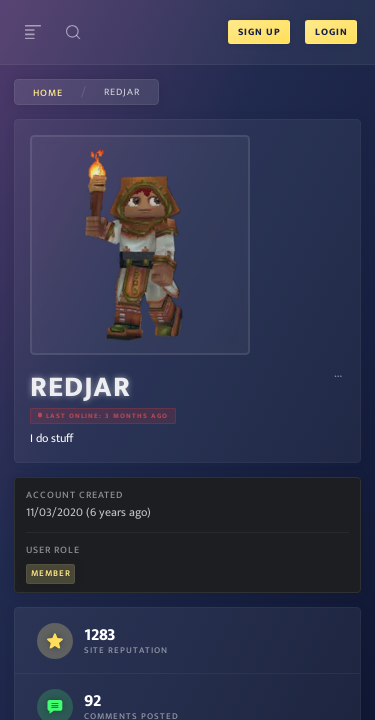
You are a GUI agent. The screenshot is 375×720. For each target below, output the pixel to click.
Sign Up (259, 32)
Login (330, 32)
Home (48, 93)
